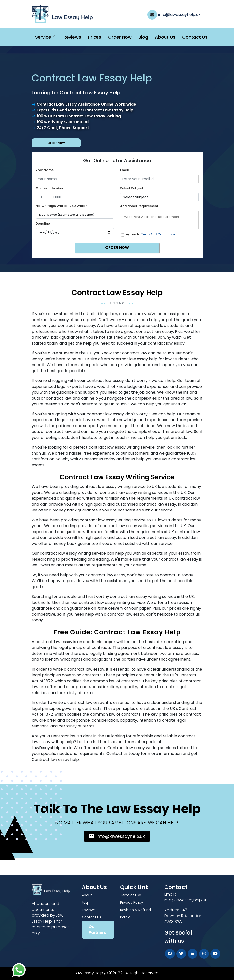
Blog (143, 37)
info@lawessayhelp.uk (179, 15)
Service (43, 37)
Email (124, 170)
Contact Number (49, 188)
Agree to (151, 234)
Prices (95, 37)
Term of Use (131, 895)
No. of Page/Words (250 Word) (61, 206)
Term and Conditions (158, 234)
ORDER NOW (117, 248)
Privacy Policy (132, 902)
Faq (85, 902)
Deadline (43, 223)
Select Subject (132, 188)
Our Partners (97, 930)
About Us (165, 37)
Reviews (72, 37)
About (87, 895)
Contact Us (195, 37)
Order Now (120, 37)
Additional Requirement (139, 206)
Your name (45, 170)
